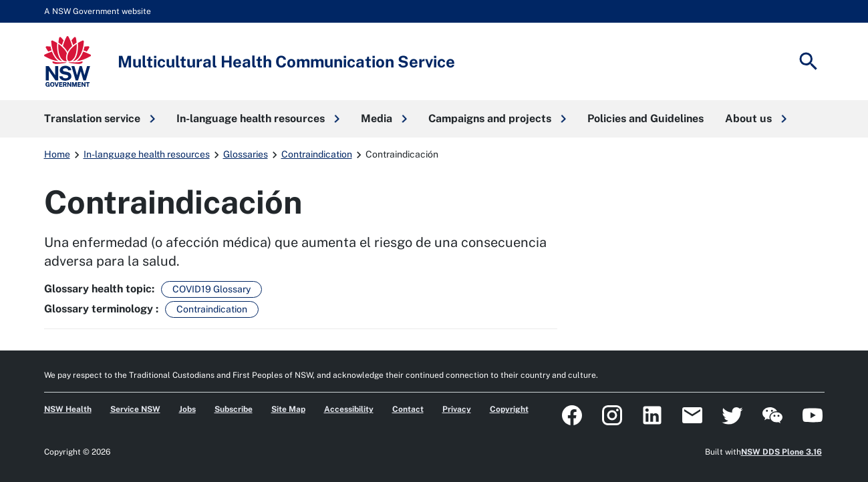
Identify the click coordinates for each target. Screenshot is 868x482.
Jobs (187, 409)
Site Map (288, 409)
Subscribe (234, 409)
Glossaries (246, 154)
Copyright (509, 409)
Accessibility (349, 409)
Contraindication (317, 154)
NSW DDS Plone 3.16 (781, 452)
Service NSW (135, 409)
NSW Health (68, 409)
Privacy (457, 409)
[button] (100, 119)
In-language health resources (147, 154)
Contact (408, 409)
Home (57, 154)
